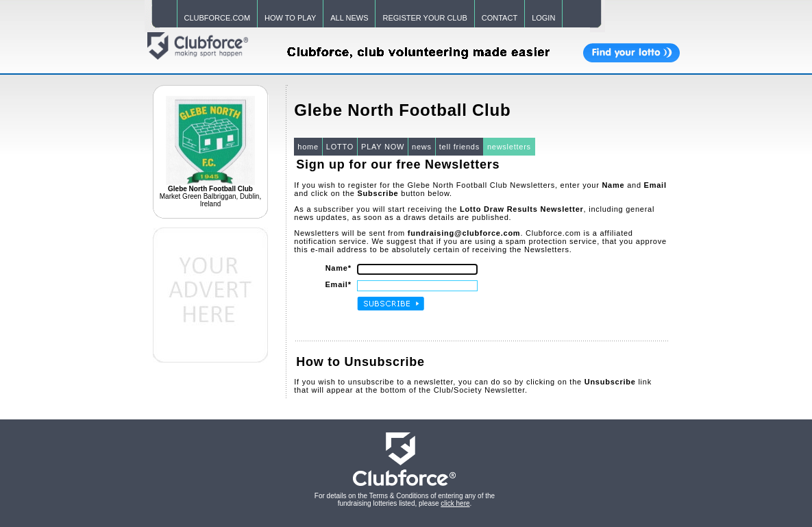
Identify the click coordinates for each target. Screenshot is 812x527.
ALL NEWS (349, 18)
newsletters (509, 147)
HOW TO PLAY (290, 18)
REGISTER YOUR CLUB (425, 18)
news (422, 147)
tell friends (459, 147)
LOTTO (340, 147)
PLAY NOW (383, 147)
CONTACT (500, 18)
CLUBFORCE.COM (218, 18)
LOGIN (543, 18)
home (308, 147)
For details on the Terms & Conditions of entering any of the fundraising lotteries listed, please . (405, 500)
